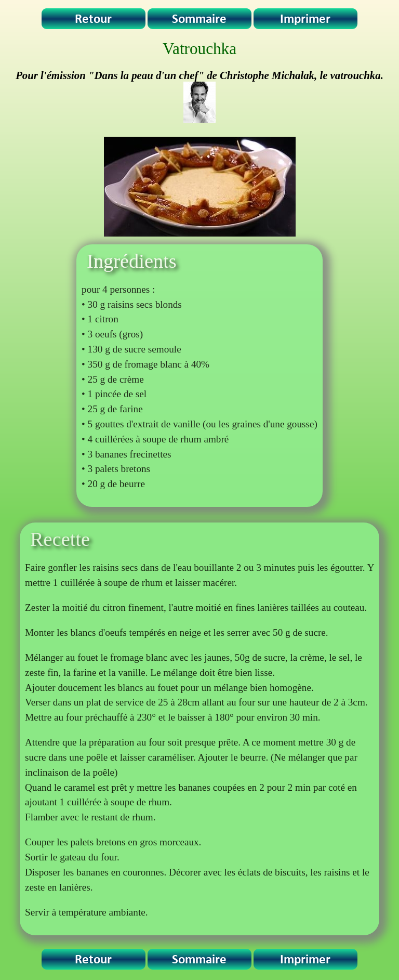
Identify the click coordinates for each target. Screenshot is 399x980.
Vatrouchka (199, 49)
